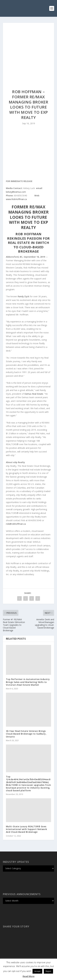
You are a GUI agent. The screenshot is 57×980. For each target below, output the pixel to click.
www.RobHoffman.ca (16, 199)
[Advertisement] (28, 53)
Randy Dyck (23, 296)
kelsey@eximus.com (16, 192)
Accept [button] (37, 971)
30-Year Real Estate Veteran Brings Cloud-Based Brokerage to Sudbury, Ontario (26, 734)
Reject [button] (48, 971)
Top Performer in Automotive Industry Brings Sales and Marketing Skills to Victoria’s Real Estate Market (28, 682)
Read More (29, 976)
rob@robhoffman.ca (16, 524)
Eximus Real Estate (34, 394)
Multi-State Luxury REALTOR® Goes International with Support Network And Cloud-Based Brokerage (27, 829)
